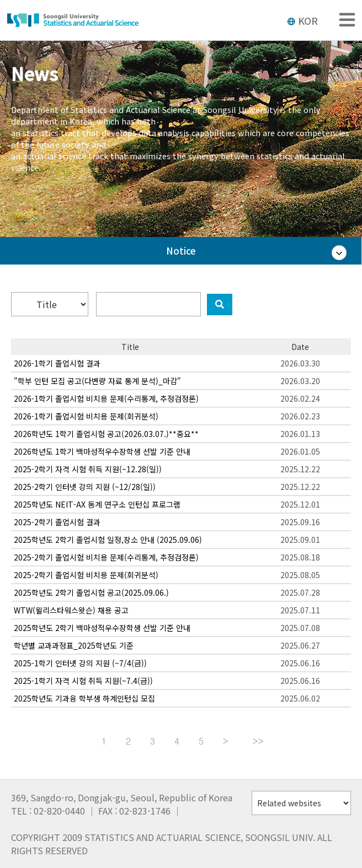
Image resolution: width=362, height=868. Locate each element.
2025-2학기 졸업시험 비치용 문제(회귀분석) (86, 575)
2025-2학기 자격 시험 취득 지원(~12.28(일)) (88, 469)
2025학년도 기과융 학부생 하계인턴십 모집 (84, 698)
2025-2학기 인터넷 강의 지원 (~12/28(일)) (85, 487)
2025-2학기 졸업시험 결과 (57, 522)
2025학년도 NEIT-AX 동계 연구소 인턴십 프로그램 (97, 504)
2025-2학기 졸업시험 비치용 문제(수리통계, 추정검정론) (106, 557)
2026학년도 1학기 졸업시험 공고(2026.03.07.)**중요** (106, 434)
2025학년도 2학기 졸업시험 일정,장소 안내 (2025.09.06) (108, 540)
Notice (181, 250)
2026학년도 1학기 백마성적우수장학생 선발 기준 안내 (102, 451)
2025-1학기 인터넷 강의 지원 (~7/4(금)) (80, 663)
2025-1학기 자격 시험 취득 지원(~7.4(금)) (83, 681)
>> (258, 741)
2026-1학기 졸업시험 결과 (57, 363)
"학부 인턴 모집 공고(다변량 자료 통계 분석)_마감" (97, 381)
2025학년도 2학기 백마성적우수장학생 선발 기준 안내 (102, 628)
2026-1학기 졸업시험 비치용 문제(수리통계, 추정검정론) (106, 398)
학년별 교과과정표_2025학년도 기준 (74, 645)
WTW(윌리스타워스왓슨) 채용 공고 (71, 610)
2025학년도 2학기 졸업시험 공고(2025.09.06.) (91, 592)
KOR (302, 20)
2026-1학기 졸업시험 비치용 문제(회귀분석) (86, 416)
